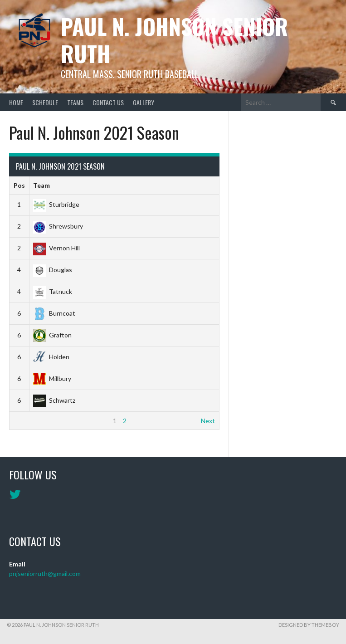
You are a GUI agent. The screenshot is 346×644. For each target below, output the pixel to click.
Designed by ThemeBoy (309, 625)
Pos (19, 185)
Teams (75, 102)
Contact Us (108, 102)
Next (208, 421)
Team (41, 185)
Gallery (144, 102)
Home (16, 102)
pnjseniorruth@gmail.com (45, 573)
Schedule (45, 102)
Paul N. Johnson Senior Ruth (174, 40)
